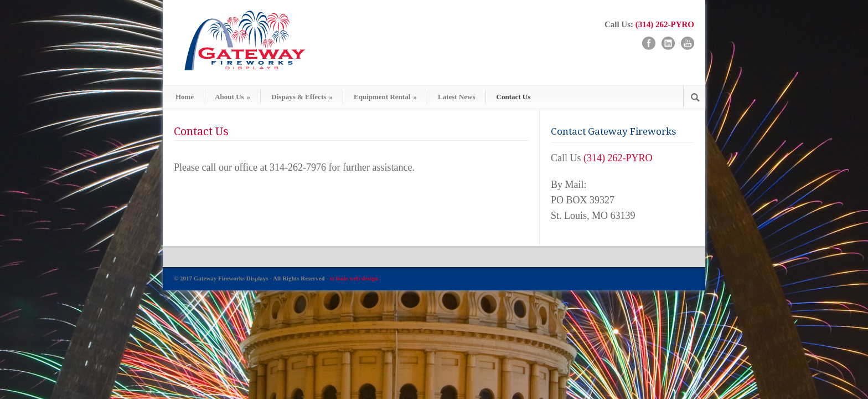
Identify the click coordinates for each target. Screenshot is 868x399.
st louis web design (354, 278)
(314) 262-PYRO (665, 24)
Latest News (457, 97)
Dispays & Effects (302, 97)
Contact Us (514, 97)
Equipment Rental (385, 97)
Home (185, 97)
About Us (232, 97)
